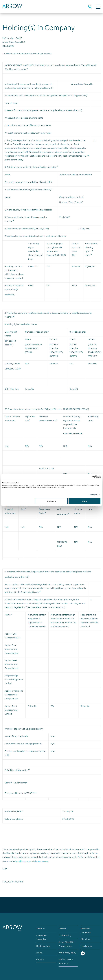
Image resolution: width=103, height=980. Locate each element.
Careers (40, 959)
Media (39, 953)
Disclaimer (86, 939)
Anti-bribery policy (67, 953)
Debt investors (43, 946)
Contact (62, 929)
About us (41, 929)
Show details (93, 495)
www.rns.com (42, 861)
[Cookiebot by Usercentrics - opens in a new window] (89, 477)
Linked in (83, 953)
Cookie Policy (65, 935)
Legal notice (87, 946)
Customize (51, 501)
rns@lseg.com (23, 861)
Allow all (84, 501)
